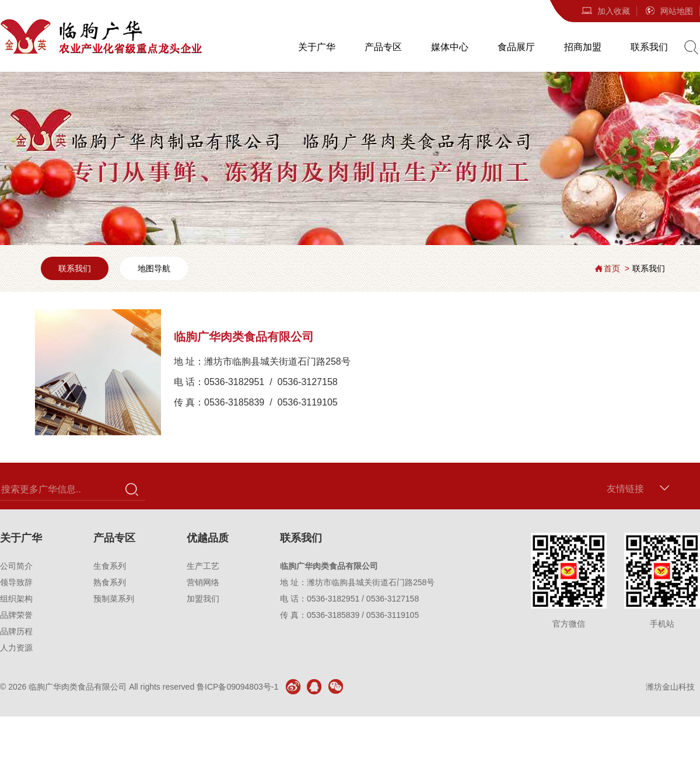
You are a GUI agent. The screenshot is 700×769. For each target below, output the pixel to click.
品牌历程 (16, 631)
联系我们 (649, 47)
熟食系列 (110, 582)
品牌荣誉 (16, 615)
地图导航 (154, 268)
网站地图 (668, 11)
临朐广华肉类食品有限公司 (78, 687)
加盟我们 (203, 599)
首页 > (617, 268)
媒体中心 (450, 47)
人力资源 (16, 648)
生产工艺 (203, 566)
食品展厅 (516, 47)
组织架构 (16, 599)
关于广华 (317, 47)
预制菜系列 (114, 599)
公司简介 (16, 566)
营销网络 (203, 582)
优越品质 (208, 538)
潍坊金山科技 (670, 687)
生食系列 (110, 566)
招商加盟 (583, 47)
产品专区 (383, 47)
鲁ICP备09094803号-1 (237, 687)
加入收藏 (605, 11)
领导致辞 (16, 582)
